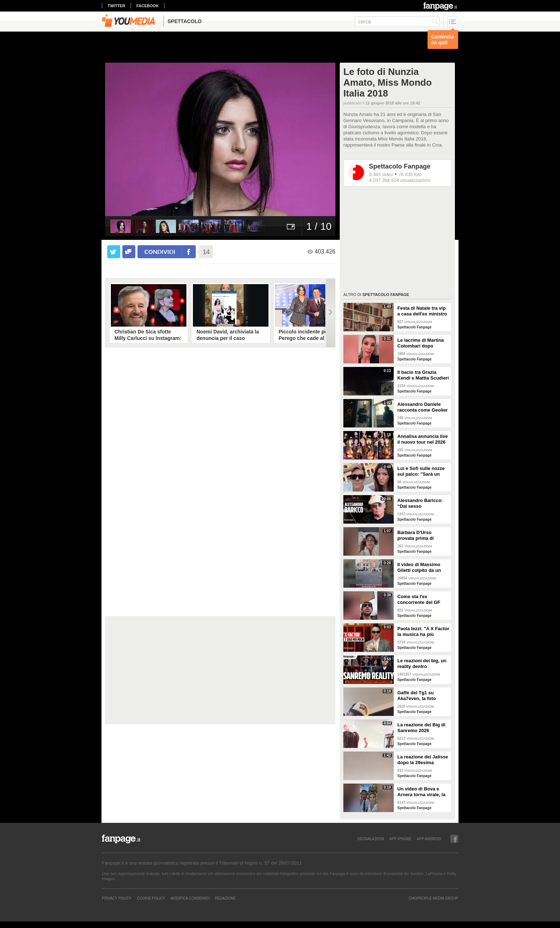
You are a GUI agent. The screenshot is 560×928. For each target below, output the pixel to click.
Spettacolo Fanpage (400, 166)
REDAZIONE (225, 898)
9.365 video (381, 174)
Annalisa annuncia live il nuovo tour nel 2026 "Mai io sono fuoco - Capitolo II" (423, 439)
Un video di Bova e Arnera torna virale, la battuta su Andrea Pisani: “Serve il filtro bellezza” (421, 792)
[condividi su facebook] (129, 252)
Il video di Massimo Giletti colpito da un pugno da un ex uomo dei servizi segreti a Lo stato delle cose (422, 568)
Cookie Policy (151, 898)
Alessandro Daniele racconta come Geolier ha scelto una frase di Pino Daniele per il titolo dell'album (423, 407)
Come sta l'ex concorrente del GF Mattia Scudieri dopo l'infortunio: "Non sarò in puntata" (422, 600)
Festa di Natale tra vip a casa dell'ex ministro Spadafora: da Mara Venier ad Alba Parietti (422, 311)
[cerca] (397, 22)
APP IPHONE (400, 839)
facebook (148, 6)
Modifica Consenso (190, 898)
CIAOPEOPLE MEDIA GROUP (433, 898)
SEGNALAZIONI (371, 839)
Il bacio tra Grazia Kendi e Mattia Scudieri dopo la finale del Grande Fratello (423, 375)
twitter (116, 6)
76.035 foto (410, 174)
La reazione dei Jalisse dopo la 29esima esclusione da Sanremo (423, 760)
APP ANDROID (429, 839)
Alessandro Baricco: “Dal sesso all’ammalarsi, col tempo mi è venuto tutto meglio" (420, 503)
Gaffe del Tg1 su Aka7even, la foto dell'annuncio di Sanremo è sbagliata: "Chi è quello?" (421, 696)
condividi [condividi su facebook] (160, 252)
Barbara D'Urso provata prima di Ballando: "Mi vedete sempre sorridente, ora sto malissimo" (423, 535)
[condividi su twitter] (114, 252)
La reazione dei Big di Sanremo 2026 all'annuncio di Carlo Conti (421, 728)
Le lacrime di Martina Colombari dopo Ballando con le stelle (421, 343)
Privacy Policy (117, 898)
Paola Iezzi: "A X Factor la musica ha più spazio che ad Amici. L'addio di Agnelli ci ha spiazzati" (423, 632)
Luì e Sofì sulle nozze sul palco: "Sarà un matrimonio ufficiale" (421, 471)
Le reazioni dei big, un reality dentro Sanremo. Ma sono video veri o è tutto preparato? (422, 664)
